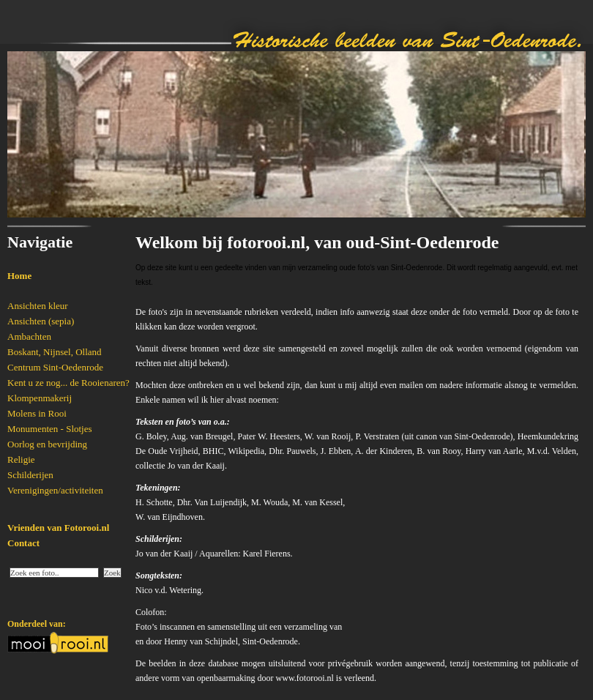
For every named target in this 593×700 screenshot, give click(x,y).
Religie (21, 459)
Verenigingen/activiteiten (55, 490)
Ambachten (29, 336)
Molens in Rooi (37, 413)
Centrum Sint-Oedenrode (55, 367)
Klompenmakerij (40, 398)
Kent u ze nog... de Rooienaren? (68, 383)
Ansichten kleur (38, 306)
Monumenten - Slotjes (50, 429)
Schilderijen (30, 475)
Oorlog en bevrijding (47, 444)
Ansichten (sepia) (41, 321)
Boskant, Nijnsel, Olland (55, 352)
